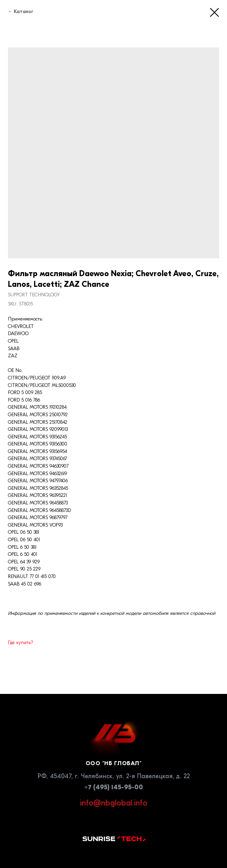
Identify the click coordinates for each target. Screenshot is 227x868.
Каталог (24, 11)
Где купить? (20, 642)
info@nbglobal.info (114, 803)
